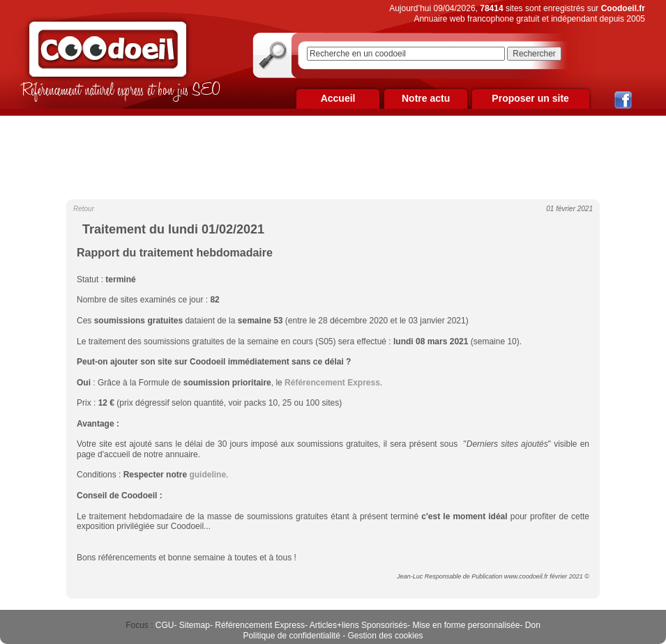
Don (533, 625)
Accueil (338, 98)
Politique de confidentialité (291, 636)
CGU (165, 625)
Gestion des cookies (386, 636)
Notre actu (426, 98)
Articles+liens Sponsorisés (358, 625)
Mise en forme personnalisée (466, 625)
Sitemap (195, 625)
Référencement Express (260, 625)
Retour (84, 209)
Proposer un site (530, 98)
